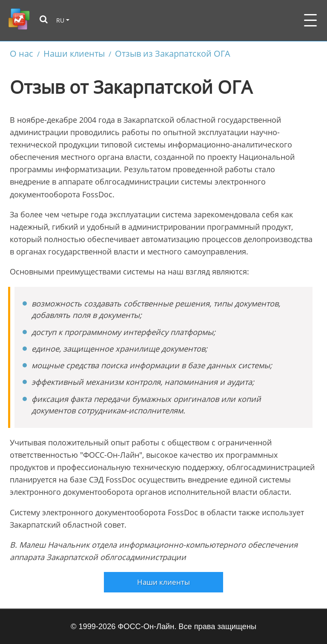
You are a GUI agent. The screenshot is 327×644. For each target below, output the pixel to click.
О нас (22, 53)
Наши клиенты (74, 53)
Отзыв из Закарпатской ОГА (173, 53)
